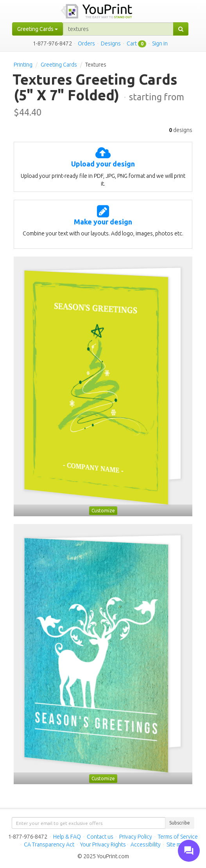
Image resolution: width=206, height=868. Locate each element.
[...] (118, 29)
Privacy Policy (136, 837)
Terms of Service (178, 837)
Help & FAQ (67, 837)
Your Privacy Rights (103, 844)
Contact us (100, 837)
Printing (23, 65)
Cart (132, 43)
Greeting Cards (59, 65)
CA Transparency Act (49, 844)
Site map (177, 844)
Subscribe (180, 823)
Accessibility (146, 844)
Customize (103, 511)
